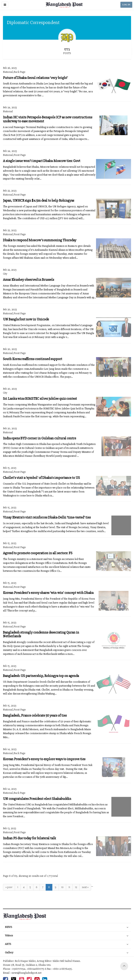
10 (62, 887)
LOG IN (126, 5)
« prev (9, 887)
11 (69, 887)
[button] (5, 5)
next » (85, 887)
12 (76, 887)
